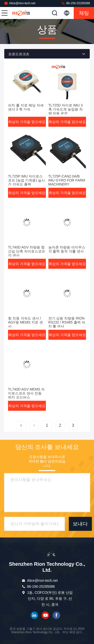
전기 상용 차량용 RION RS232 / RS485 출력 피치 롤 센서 (67, 322)
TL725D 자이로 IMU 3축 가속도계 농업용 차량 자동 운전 (66, 109)
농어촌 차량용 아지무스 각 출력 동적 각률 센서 (67, 249)
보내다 (80, 524)
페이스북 (56, 615)
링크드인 (34, 615)
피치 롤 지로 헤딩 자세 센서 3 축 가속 (26, 107)
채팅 (84, 13)
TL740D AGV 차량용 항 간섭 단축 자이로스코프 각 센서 (27, 251)
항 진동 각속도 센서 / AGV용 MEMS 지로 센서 (25, 322)
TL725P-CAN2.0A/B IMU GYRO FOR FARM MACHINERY (67, 180)
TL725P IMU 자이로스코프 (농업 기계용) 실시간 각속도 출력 (26, 180)
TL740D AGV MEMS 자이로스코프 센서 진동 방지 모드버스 (26, 393)
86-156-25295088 (76, 3)
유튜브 (45, 615)
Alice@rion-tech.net (20, 3)
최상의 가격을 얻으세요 (27, 122)
